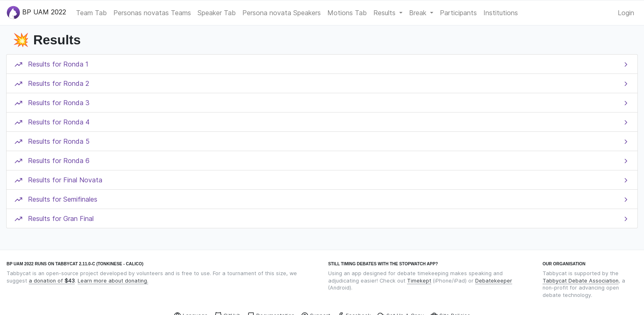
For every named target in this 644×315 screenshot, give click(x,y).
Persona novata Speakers (282, 13)
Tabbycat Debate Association (581, 281)
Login (626, 13)
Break (419, 13)
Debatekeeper (494, 281)
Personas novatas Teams (152, 13)
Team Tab (91, 13)
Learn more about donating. (113, 281)
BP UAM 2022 (36, 13)
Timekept (419, 281)
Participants (458, 13)
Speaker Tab (217, 13)
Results (385, 13)
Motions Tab (347, 13)
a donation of (52, 281)
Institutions (501, 13)
